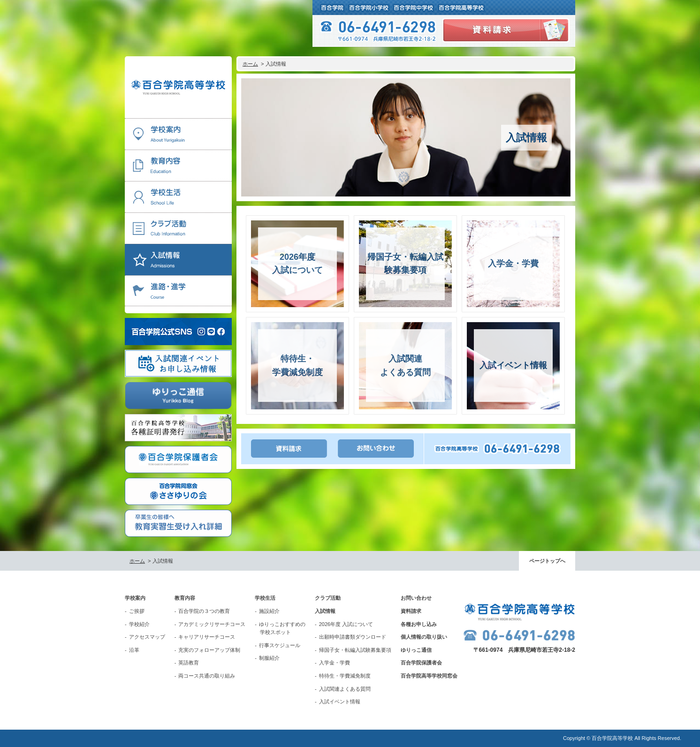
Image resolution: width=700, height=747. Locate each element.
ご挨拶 (137, 611)
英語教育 (189, 663)
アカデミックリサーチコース (212, 624)
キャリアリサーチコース (207, 637)
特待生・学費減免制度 (345, 676)
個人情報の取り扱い (424, 637)
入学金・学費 (335, 663)
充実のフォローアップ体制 (209, 650)
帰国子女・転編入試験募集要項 (355, 650)
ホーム (250, 64)
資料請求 (411, 611)
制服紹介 (269, 658)
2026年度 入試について (346, 624)
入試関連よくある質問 (345, 689)
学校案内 (135, 598)
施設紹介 (269, 611)
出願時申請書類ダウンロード (353, 637)
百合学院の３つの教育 (204, 611)
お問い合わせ (416, 598)
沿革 (134, 650)
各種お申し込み (419, 624)
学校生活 (265, 598)
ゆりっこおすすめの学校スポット (282, 628)
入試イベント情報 (340, 702)
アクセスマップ (147, 637)
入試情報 (325, 611)
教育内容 (185, 598)
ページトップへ (547, 561)
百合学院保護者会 (421, 663)
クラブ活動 (328, 598)
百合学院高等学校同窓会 (429, 676)
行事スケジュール (280, 645)
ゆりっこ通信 (416, 650)
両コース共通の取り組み (207, 676)
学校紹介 (139, 624)
